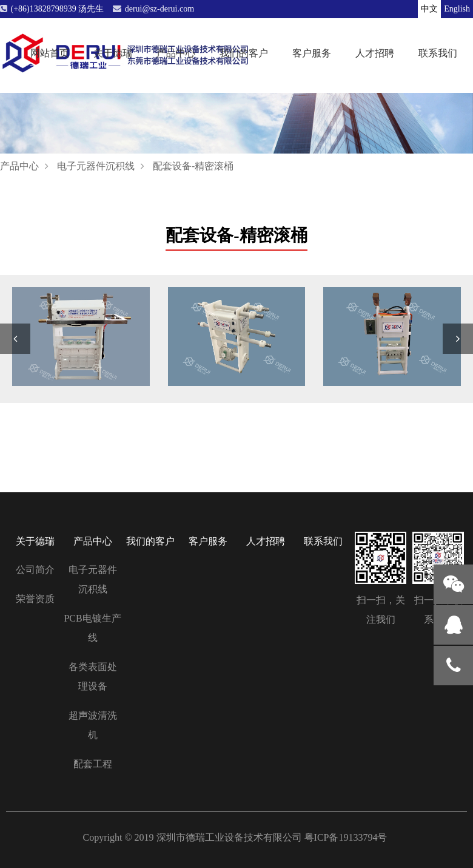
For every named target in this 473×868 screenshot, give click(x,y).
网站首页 (50, 53)
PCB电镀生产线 (92, 628)
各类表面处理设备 (93, 676)
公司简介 (35, 570)
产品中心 (176, 53)
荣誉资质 (35, 599)
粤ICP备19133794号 (346, 837)
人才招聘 (375, 53)
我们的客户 (244, 53)
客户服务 (312, 53)
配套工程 (93, 764)
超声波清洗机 (93, 725)
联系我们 (438, 53)
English (457, 9)
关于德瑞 (113, 53)
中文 (429, 9)
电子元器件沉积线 (96, 166)
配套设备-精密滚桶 (193, 166)
